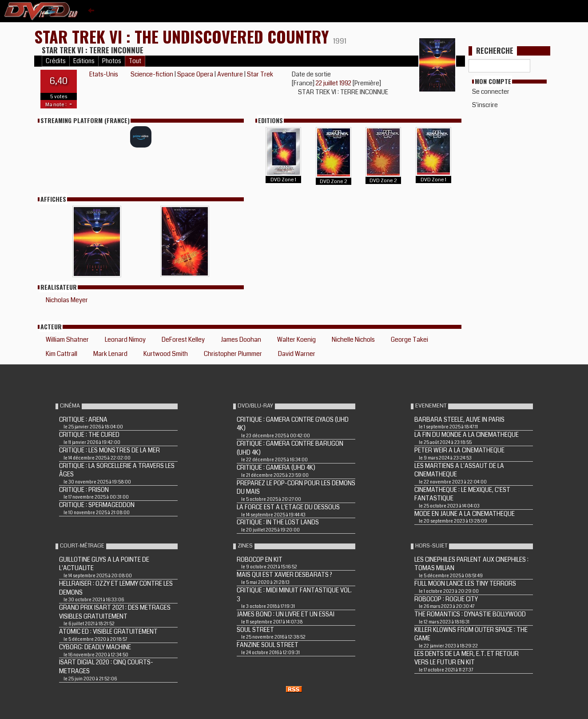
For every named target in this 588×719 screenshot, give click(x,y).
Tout (135, 61)
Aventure (230, 74)
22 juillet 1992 (334, 83)
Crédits (56, 61)
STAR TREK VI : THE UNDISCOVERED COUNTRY (184, 36)
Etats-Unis (104, 74)
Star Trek (260, 74)
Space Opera (195, 74)
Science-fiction (152, 74)
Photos (112, 61)
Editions (84, 61)
